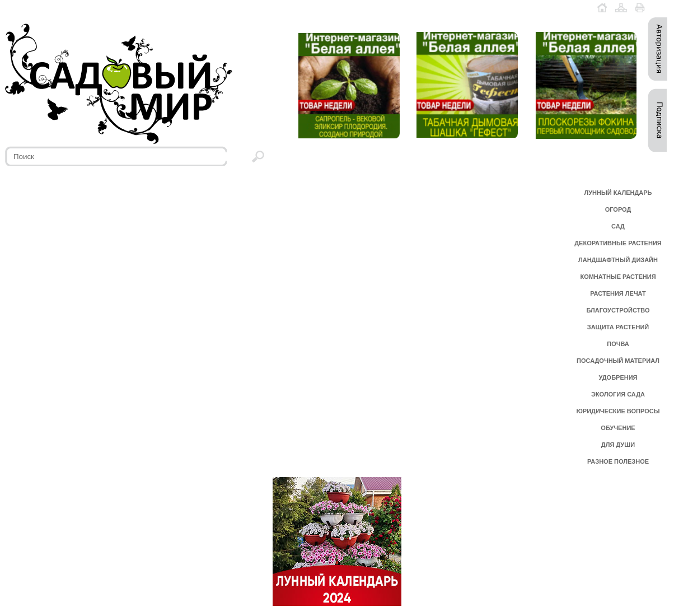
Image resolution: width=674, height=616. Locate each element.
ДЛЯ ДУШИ (618, 445)
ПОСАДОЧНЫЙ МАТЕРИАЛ (618, 361)
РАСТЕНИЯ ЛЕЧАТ (618, 293)
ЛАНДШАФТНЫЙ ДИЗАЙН (618, 260)
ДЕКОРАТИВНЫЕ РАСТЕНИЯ (618, 243)
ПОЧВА (618, 344)
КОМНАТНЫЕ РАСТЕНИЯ (618, 277)
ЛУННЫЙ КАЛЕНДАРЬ (618, 193)
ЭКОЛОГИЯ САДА (618, 394)
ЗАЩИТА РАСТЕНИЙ (618, 327)
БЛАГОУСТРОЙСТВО (618, 310)
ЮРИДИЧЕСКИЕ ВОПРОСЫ (618, 411)
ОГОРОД (618, 209)
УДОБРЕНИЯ (618, 377)
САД (618, 226)
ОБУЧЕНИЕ (618, 428)
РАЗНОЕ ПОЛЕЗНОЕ (618, 461)
